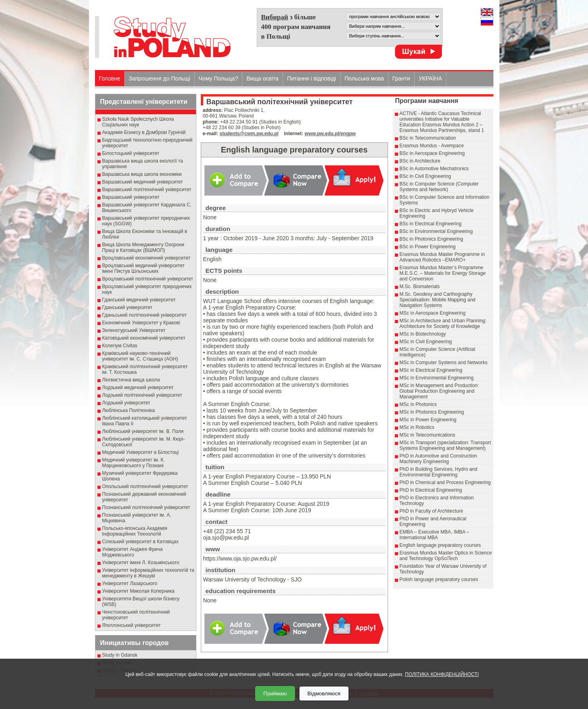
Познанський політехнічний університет (146, 507)
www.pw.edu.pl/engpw (330, 134)
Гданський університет (127, 307)
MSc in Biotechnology (423, 334)
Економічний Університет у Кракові (141, 323)
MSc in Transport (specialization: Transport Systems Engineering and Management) (445, 445)
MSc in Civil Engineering (426, 342)
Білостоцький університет (131, 153)
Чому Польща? (219, 78)
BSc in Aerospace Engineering (432, 153)
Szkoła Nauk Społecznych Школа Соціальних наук (138, 122)
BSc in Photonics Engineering (431, 239)
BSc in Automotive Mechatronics (434, 169)
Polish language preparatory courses (439, 579)
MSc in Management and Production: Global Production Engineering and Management (439, 391)
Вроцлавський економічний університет (146, 258)
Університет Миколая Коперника (138, 591)
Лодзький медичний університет (138, 387)
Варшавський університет (131, 197)
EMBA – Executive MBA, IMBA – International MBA (434, 535)
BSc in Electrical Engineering (431, 224)
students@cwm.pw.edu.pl (249, 134)
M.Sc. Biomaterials (420, 286)
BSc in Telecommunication (428, 138)
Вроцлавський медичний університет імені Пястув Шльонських (143, 268)
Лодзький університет (126, 403)
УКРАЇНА (430, 78)
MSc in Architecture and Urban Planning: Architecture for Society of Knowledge (443, 324)
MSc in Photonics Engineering (432, 412)
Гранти (401, 78)
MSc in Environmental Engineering (437, 378)
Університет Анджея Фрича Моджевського (133, 552)
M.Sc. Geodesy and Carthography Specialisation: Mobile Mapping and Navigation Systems (438, 300)
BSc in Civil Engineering (425, 176)
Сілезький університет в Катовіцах (140, 542)
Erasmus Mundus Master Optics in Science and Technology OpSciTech (446, 556)
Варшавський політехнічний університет (147, 190)
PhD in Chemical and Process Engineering (445, 482)
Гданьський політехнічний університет (144, 315)
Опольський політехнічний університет (145, 486)
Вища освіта (262, 78)
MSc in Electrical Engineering (431, 370)
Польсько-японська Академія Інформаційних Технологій (135, 531)
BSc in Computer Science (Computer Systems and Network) (439, 187)
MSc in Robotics (417, 427)
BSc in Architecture (420, 161)
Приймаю (275, 694)
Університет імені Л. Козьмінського (141, 563)
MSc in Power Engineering (428, 420)
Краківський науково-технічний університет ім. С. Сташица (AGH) (140, 356)
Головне (110, 78)
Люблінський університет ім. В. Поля (143, 431)
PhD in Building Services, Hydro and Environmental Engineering (438, 472)
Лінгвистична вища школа (131, 380)
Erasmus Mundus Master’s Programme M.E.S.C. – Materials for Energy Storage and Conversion (443, 273)
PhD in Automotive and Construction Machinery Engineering (438, 459)
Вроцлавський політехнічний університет (148, 279)
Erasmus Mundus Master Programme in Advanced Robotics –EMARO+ (442, 257)
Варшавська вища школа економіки (142, 174)
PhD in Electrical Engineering (431, 490)
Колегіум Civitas (120, 346)
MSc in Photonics (418, 404)
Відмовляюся (324, 694)
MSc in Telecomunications (428, 435)
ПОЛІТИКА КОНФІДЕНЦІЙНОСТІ (442, 674)
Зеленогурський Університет (134, 330)
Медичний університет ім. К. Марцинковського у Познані (134, 463)
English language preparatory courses (440, 545)
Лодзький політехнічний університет (142, 395)
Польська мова (364, 78)
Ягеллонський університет (131, 625)
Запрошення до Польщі (160, 78)
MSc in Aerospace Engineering (433, 313)
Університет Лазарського (130, 583)
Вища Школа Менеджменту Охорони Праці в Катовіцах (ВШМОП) (143, 247)
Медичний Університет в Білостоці (141, 452)
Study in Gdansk (120, 655)
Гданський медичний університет (139, 300)
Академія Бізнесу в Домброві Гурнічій (144, 132)
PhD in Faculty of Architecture (431, 511)
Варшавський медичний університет (143, 182)
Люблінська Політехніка (129, 410)
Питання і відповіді (312, 78)
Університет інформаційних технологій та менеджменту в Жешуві (148, 573)
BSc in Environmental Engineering (436, 231)
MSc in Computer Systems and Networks (444, 363)
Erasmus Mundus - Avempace (432, 146)
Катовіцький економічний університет (144, 338)
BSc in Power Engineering (428, 247)
